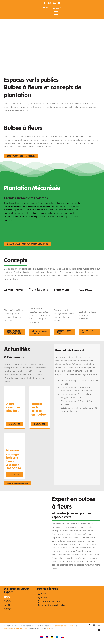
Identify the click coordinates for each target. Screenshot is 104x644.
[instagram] (50, 3)
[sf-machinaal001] (16, 225)
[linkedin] (54, 3)
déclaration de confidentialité (16, 629)
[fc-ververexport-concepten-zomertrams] (15, 295)
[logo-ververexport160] (9, 14)
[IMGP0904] (40, 293)
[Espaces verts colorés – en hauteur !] (40, 388)
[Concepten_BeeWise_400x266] (89, 296)
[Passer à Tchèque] (62, 637)
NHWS (49, 629)
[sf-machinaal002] (42, 225)
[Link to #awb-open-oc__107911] (76, 13)
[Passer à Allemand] (52, 637)
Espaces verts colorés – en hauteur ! (39, 411)
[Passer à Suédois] (57, 637)
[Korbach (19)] (64, 295)
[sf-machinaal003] (68, 225)
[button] (47, 7)
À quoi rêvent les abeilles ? (13, 407)
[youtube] (59, 3)
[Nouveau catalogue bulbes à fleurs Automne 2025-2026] (15, 435)
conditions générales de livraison (63, 626)
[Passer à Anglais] (47, 637)
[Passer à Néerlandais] (42, 637)
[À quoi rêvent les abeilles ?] (15, 388)
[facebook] (45, 3)
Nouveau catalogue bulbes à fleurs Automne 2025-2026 (14, 459)
